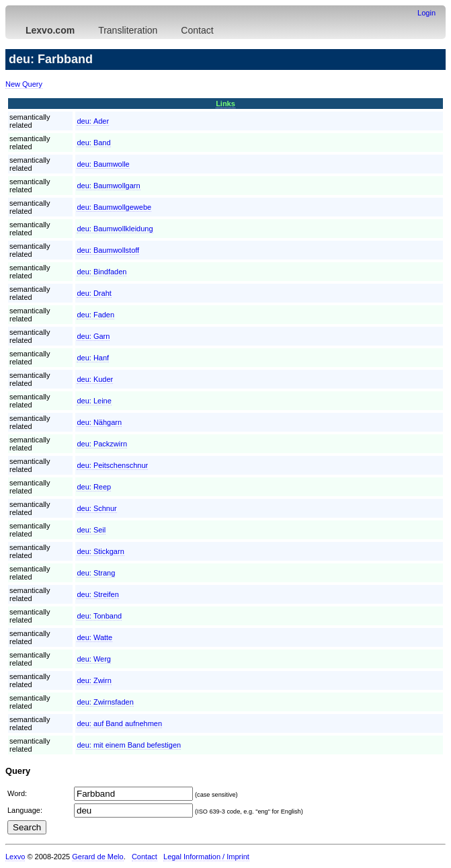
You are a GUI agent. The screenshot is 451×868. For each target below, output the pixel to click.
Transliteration (128, 30)
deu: (93, 121)
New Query (24, 84)
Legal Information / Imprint (206, 857)
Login (426, 13)
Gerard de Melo (97, 857)
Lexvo (15, 857)
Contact (197, 30)
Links (225, 104)
